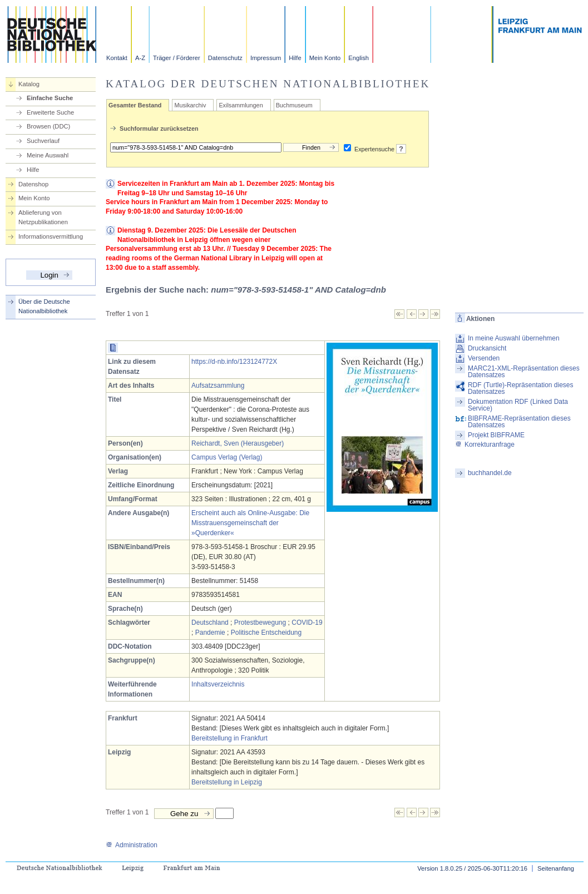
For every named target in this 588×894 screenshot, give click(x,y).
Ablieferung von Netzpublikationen (43, 217)
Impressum (266, 58)
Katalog (29, 84)
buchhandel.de (490, 473)
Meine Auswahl (48, 155)
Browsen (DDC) (48, 126)
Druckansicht (487, 348)
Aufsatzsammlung (218, 386)
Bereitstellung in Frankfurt (229, 738)
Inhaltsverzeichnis (218, 684)
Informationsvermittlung (51, 236)
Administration (132, 845)
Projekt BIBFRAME (496, 435)
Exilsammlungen (241, 105)
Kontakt (117, 58)
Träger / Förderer (177, 58)
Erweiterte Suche (50, 112)
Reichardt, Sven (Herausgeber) (238, 443)
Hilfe (295, 58)
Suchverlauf (43, 141)
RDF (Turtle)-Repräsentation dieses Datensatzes (521, 388)
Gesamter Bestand (135, 105)
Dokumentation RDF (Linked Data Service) (518, 405)
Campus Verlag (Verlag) (227, 457)
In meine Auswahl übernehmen (514, 338)
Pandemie (210, 633)
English (359, 58)
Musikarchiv (190, 105)
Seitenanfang (556, 868)
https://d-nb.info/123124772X (234, 362)
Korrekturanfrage (485, 444)
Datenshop (33, 184)
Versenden (484, 358)
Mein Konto (325, 58)
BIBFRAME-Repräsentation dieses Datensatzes (519, 422)
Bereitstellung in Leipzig (227, 782)
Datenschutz (225, 58)
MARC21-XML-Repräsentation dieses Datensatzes (524, 372)
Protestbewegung (260, 623)
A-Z (140, 58)
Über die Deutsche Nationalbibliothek (44, 306)
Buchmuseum (294, 105)
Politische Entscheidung (266, 633)
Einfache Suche (50, 98)
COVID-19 (307, 623)
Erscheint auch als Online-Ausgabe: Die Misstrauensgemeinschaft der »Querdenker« (250, 523)
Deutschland (210, 623)
